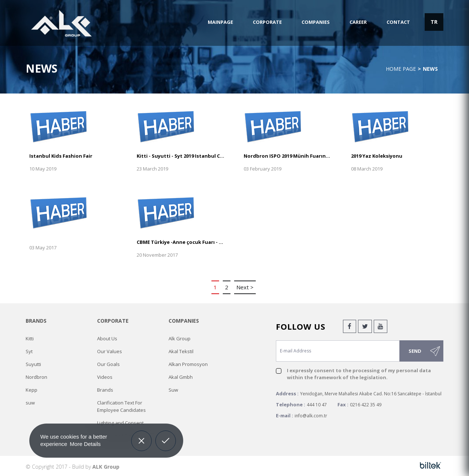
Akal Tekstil (181, 351)
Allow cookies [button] (166, 435)
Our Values (110, 351)
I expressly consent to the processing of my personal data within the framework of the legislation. (359, 374)
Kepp (32, 390)
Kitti (30, 338)
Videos (105, 377)
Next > (245, 287)
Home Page (401, 69)
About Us (107, 338)
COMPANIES (316, 22)
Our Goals (108, 364)
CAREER (358, 22)
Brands (105, 390)
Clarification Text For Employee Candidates (121, 406)
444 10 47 (317, 405)
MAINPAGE (220, 22)
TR (434, 22)
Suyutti (33, 364)
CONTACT (398, 22)
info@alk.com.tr (311, 416)
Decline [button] (141, 435)
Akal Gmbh (181, 377)
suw (30, 403)
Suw (173, 390)
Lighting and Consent (120, 423)
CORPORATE (267, 22)
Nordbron (36, 377)
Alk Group (180, 338)
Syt (29, 351)
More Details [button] (85, 444)
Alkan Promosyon (188, 364)
